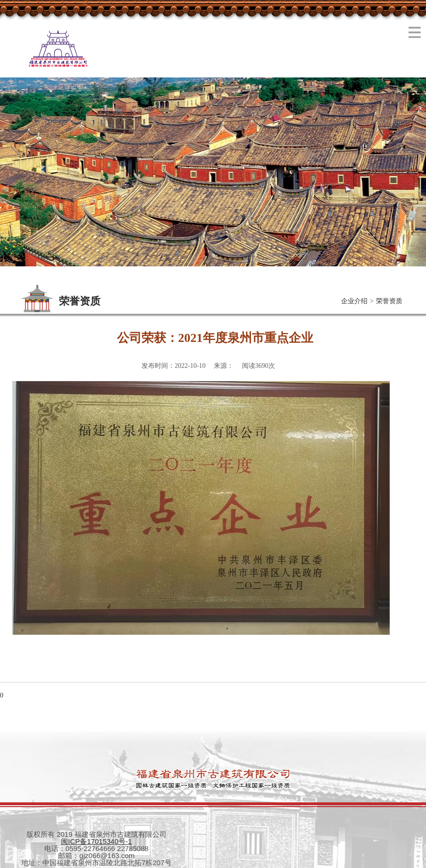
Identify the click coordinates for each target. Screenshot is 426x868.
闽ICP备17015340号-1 (96, 841)
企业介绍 (354, 301)
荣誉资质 (389, 301)
